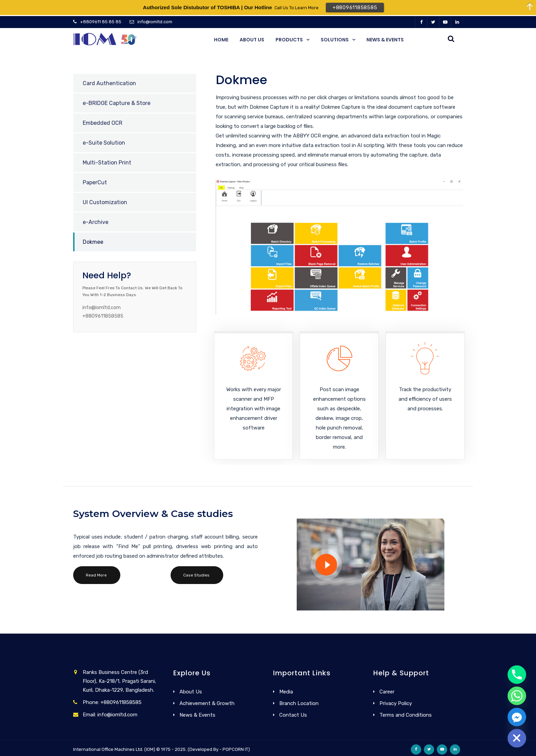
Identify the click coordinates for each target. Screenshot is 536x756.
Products (289, 40)
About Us (252, 40)
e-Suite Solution (104, 143)
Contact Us (293, 715)
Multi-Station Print (107, 163)
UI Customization (105, 202)
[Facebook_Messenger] (517, 717)
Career (387, 692)
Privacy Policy (396, 703)
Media (286, 692)
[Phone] (517, 675)
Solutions (335, 40)
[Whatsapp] (517, 696)
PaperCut (95, 182)
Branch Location (299, 703)
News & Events (385, 40)
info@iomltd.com (155, 22)
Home (221, 40)
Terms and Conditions (406, 715)
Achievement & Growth (207, 703)
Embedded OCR (103, 123)
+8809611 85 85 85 (101, 22)
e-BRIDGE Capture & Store (117, 103)
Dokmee (93, 242)
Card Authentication (109, 83)
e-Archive (96, 222)
